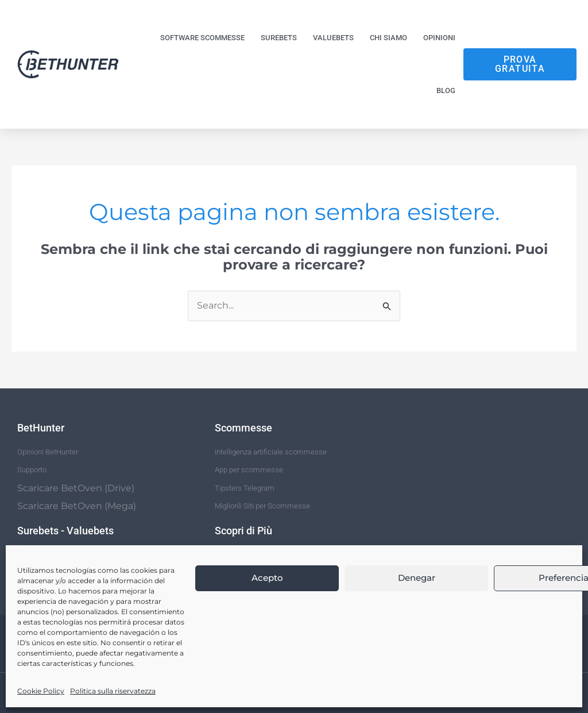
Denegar (417, 578)
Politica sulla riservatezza (113, 691)
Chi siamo (388, 38)
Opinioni (439, 38)
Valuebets (333, 38)
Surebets (279, 38)
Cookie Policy (41, 691)
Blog (446, 90)
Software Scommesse (202, 38)
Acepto (267, 578)
